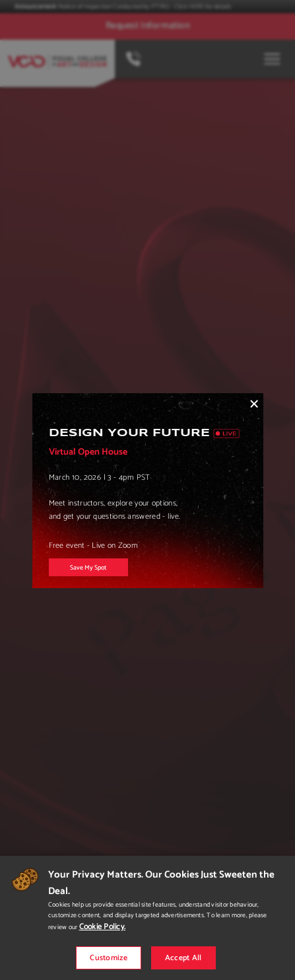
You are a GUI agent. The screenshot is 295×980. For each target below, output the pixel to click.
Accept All (183, 958)
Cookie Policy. (102, 927)
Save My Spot (88, 568)
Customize (109, 958)
